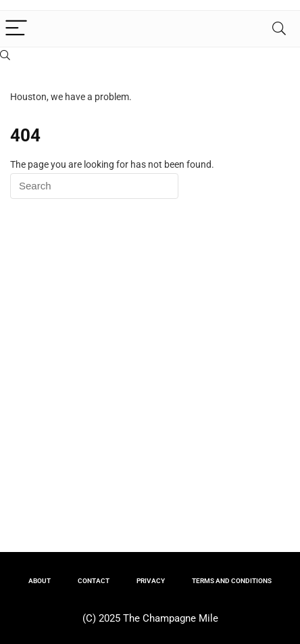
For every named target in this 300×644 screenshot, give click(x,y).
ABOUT (40, 581)
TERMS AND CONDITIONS (232, 581)
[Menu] (16, 29)
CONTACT (94, 581)
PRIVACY (151, 581)
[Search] (279, 29)
